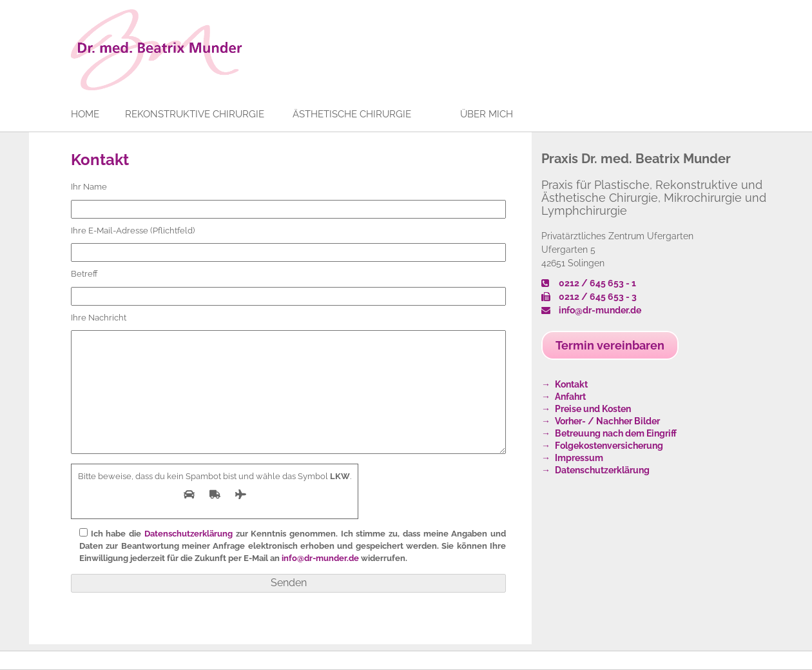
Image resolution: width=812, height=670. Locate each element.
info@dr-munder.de (320, 558)
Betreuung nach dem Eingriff (616, 433)
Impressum (579, 458)
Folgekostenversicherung (609, 446)
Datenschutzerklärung (188, 534)
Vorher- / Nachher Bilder (607, 421)
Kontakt (100, 160)
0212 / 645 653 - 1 (589, 283)
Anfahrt (570, 397)
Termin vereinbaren (610, 345)
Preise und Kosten (593, 409)
